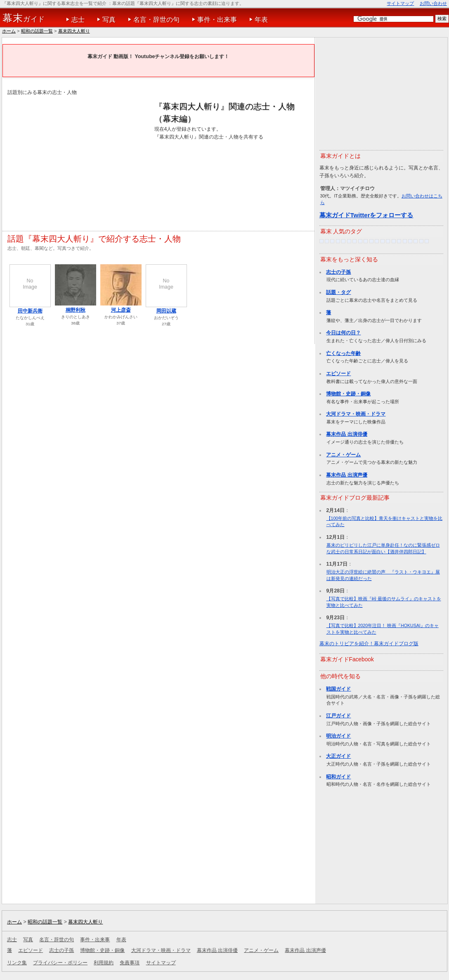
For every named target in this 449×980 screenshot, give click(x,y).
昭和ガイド (338, 777)
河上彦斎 (121, 310)
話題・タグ (338, 292)
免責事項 (130, 963)
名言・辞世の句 (156, 20)
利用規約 (104, 963)
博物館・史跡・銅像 (348, 394)
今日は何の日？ (343, 333)
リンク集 (17, 963)
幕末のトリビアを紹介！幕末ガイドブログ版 (369, 644)
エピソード (338, 374)
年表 (261, 20)
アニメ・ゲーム (343, 455)
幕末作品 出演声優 (346, 475)
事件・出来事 (217, 20)
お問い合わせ (433, 3)
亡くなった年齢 (343, 353)
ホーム (9, 31)
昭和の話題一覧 (37, 31)
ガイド (24, 18)
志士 (78, 20)
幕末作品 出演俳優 (346, 434)
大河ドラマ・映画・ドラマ (356, 414)
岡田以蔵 (166, 311)
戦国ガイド (338, 689)
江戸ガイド (338, 716)
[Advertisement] (77, 158)
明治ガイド (338, 736)
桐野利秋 (76, 310)
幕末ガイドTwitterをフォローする (366, 215)
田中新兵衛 (30, 311)
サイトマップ (400, 3)
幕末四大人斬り (74, 31)
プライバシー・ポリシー (60, 963)
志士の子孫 (338, 272)
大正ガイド (338, 756)
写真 (109, 20)
